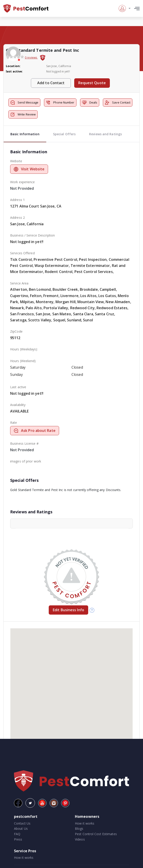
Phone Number (60, 103)
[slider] (15, 57)
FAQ (17, 834)
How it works (85, 823)
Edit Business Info (68, 610)
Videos (80, 839)
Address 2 (17, 218)
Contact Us (22, 823)
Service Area (19, 283)
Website (16, 161)
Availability (18, 405)
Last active (18, 387)
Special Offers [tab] (64, 134)
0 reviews (31, 57)
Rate (14, 423)
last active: (14, 71)
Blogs (79, 829)
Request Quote (92, 83)
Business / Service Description (32, 235)
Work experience (23, 182)
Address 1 (17, 200)
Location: (13, 66)
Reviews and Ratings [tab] (105, 134)
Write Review (23, 114)
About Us (21, 829)
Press (18, 839)
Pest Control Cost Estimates (96, 834)
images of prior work (26, 461)
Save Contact (118, 103)
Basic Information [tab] (25, 134)
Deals (90, 103)
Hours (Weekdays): (24, 349)
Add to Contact (51, 83)
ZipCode (16, 331)
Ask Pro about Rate (35, 431)
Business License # (24, 443)
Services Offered (22, 253)
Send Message (24, 103)
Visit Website (29, 169)
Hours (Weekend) (23, 361)
